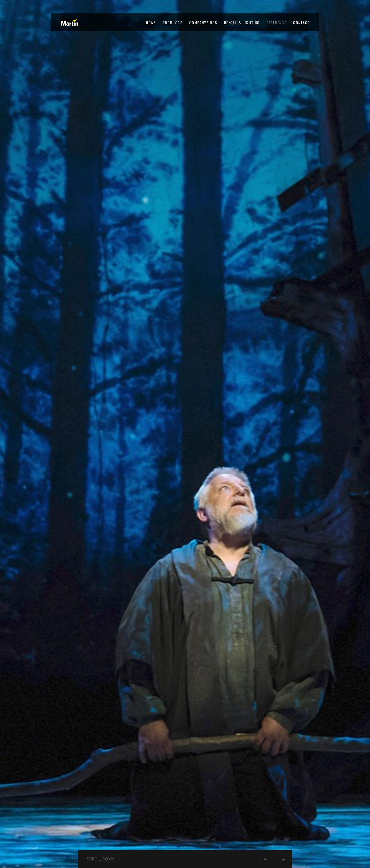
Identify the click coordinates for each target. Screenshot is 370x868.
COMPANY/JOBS (203, 22)
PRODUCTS (173, 22)
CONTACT (301, 22)
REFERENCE (277, 22)
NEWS (151, 22)
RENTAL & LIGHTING (242, 22)
